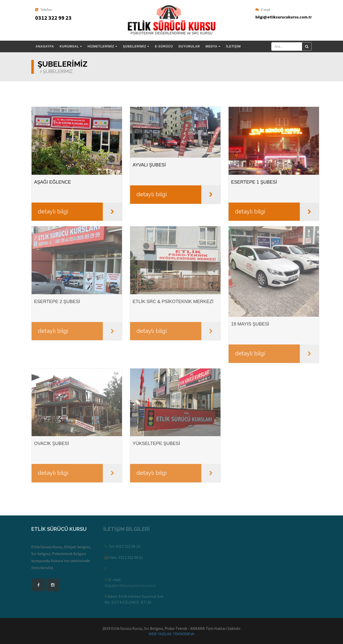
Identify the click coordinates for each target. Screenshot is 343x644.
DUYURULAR (189, 46)
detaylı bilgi (53, 211)
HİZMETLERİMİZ (103, 46)
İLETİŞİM (234, 46)
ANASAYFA (45, 46)
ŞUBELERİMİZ (136, 46)
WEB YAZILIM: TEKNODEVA (171, 634)
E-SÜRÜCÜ (164, 46)
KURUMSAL (71, 46)
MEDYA (213, 46)
